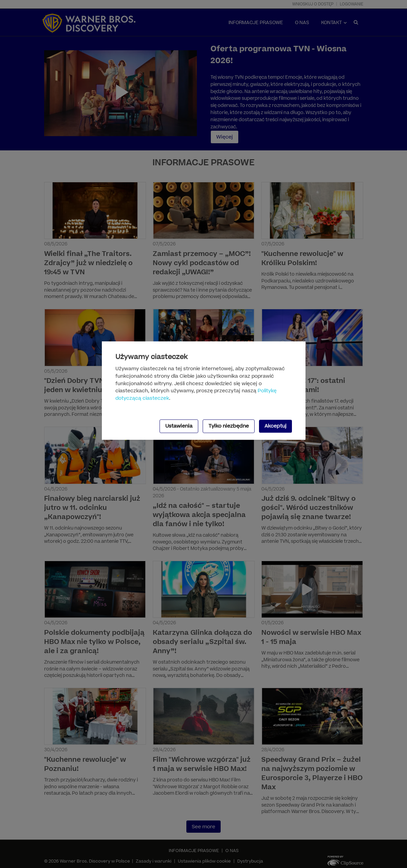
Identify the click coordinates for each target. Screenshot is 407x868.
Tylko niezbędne (229, 426)
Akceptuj (275, 426)
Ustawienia (179, 426)
